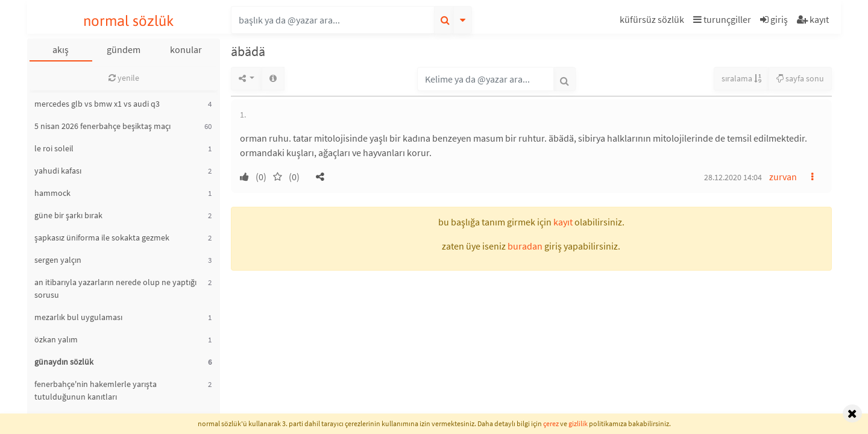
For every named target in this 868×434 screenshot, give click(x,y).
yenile (124, 78)
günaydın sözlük (64, 362)
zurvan (783, 177)
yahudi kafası (58, 171)
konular (186, 49)
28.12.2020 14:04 (733, 177)
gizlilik (578, 423)
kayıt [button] (563, 222)
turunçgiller (722, 19)
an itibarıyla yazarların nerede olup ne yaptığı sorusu (115, 288)
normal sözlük (129, 21)
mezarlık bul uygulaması (78, 317)
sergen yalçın (58, 260)
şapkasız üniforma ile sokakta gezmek (102, 237)
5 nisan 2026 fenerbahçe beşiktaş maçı (102, 126)
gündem (124, 49)
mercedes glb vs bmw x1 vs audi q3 (97, 104)
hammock (52, 193)
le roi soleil (54, 148)
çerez (551, 423)
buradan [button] (525, 246)
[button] (653, 21)
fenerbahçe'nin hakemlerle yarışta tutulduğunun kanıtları (96, 390)
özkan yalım (56, 339)
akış (61, 49)
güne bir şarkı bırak (68, 215)
